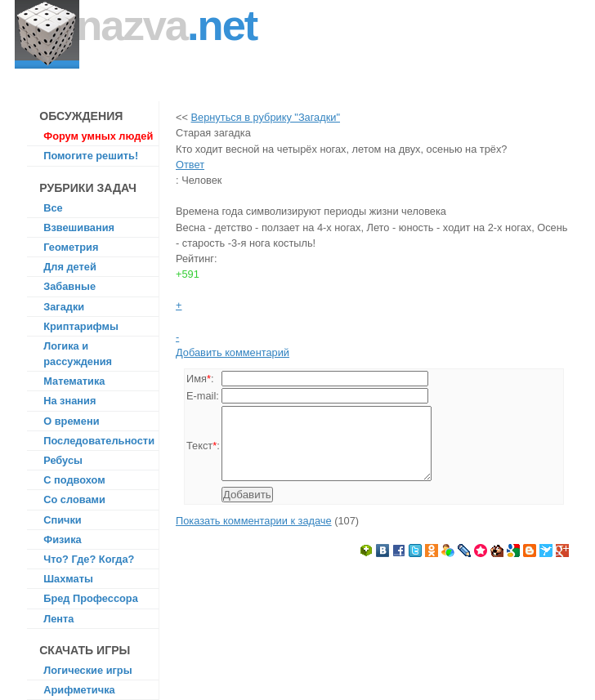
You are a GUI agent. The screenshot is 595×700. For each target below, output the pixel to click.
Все (53, 208)
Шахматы (68, 579)
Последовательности (99, 441)
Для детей (70, 267)
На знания (69, 401)
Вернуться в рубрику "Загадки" (266, 117)
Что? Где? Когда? (89, 559)
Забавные (69, 286)
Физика (63, 539)
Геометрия (71, 247)
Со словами (74, 499)
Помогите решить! (91, 156)
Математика (74, 381)
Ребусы (63, 460)
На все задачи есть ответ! (163, 45)
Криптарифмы (81, 326)
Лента (58, 619)
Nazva (166, 25)
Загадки (64, 307)
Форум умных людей (98, 136)
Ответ (190, 165)
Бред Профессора (91, 598)
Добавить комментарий (233, 352)
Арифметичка (79, 690)
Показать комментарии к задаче (254, 535)
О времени (71, 421)
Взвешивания (79, 227)
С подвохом (74, 480)
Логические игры (87, 670)
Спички (63, 520)
